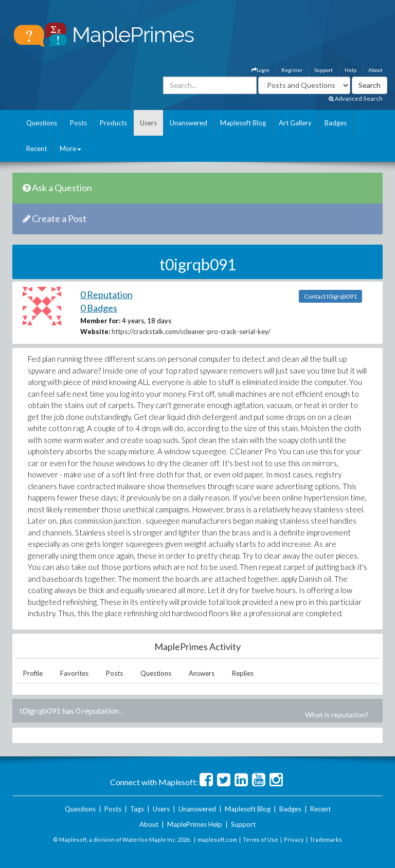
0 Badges (99, 308)
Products (113, 123)
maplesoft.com (217, 839)
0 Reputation (106, 294)
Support (324, 70)
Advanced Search (356, 98)
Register (292, 70)
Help (351, 70)
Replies (243, 673)
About (375, 70)
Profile (33, 673)
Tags (137, 809)
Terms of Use (261, 839)
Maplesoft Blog (243, 123)
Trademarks (326, 839)
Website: (95, 331)
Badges (336, 123)
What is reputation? (337, 715)
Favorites (74, 673)
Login (261, 70)
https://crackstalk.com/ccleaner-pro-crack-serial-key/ (191, 331)
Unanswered (188, 123)
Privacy (294, 839)
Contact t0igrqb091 (330, 296)
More (70, 149)
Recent (37, 149)
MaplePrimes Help (195, 824)
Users (148, 123)
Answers (202, 673)
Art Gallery (295, 123)
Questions (42, 123)
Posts (78, 123)
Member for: (100, 321)
